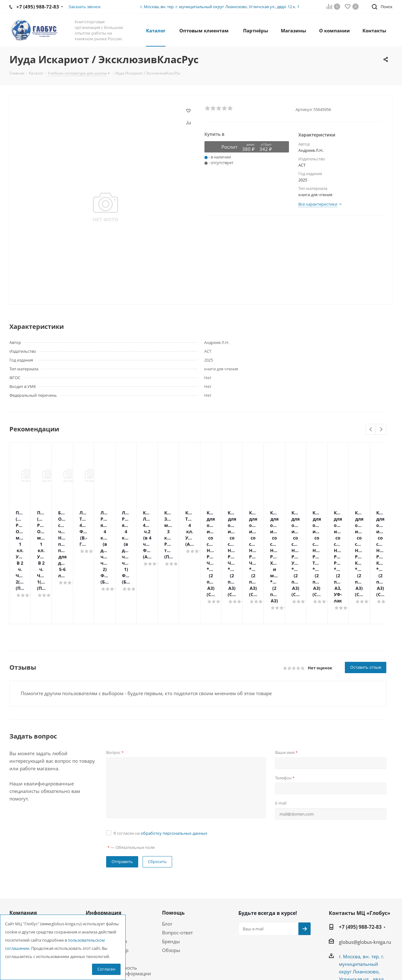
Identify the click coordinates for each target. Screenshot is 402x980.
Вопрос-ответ (177, 863)
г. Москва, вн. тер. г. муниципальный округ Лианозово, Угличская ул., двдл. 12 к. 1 (220, 7)
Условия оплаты (104, 863)
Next (381, 430)
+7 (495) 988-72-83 (360, 858)
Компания (23, 844)
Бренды (171, 872)
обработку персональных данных (174, 764)
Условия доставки (106, 872)
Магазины (21, 881)
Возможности (101, 890)
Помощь (95, 855)
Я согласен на (160, 764)
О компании (24, 855)
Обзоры (171, 881)
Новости (19, 863)
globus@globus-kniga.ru (365, 873)
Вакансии (21, 872)
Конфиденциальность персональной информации (118, 901)
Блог (167, 855)
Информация (103, 844)
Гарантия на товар (107, 881)
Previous (371, 430)
